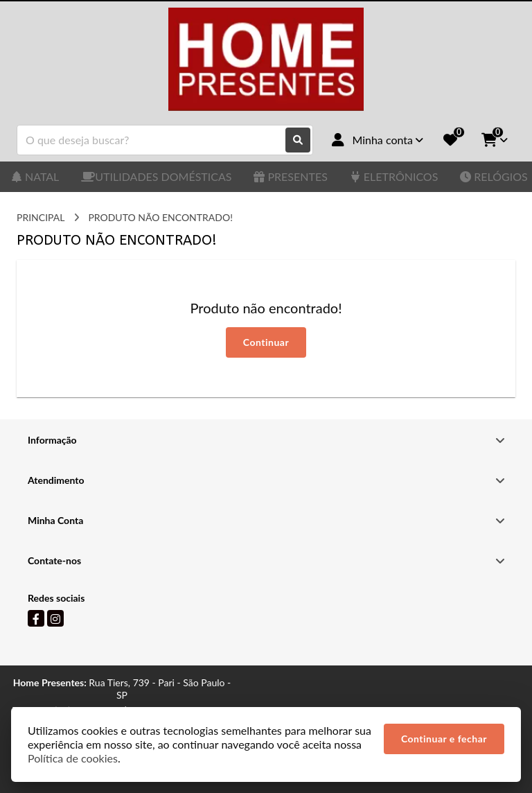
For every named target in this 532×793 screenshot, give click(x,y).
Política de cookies (73, 758)
